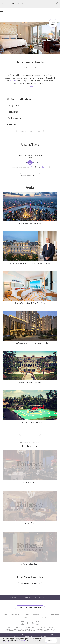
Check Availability (30, 176)
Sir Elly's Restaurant (30, 482)
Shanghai (13, 81)
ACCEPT (51, 640)
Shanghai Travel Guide (30, 131)
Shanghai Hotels (21, 19)
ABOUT (5, 615)
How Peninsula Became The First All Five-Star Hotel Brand (30, 263)
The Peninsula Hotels (30, 584)
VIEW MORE (30, 433)
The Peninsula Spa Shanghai (30, 564)
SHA (42, 167)
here (30, 4)
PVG (32, 167)
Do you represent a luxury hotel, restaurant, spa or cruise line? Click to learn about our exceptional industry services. (30, 636)
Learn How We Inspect (30, 70)
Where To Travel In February (30, 383)
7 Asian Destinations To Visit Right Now (30, 303)
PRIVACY (34, 618)
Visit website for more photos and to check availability (30, 597)
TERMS (24, 618)
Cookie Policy (7, 642)
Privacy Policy (22, 640)
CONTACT (45, 618)
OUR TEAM (15, 615)
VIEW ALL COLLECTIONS (30, 590)
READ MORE (30, 87)
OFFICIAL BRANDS (40, 615)
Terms (32, 640)
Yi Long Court (30, 523)
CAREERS (26, 615)
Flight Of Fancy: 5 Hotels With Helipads (30, 423)
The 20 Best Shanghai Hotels (30, 224)
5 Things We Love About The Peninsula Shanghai (30, 343)
